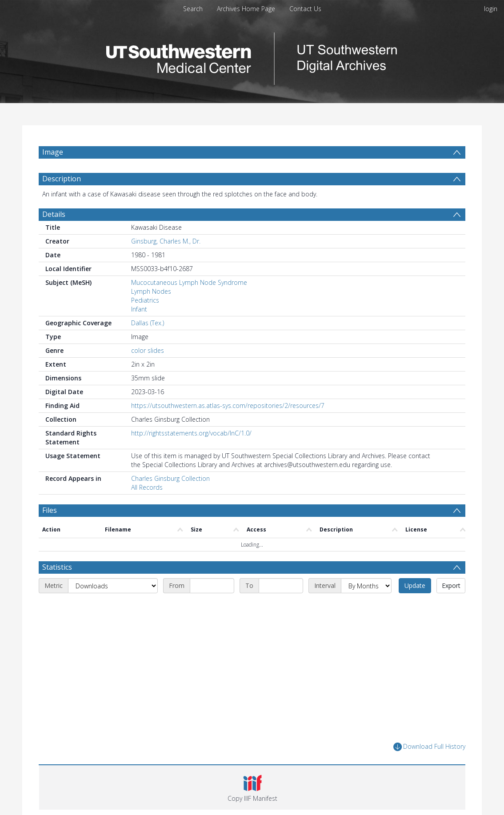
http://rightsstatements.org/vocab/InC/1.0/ (191, 433)
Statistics (57, 567)
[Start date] (212, 586)
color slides (148, 350)
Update (415, 585)
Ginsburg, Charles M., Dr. (166, 241)
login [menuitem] (491, 9)
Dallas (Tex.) (148, 323)
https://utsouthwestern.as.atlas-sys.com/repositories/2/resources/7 (228, 406)
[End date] (281, 586)
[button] (252, 787)
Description (62, 179)
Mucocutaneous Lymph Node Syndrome (189, 282)
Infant (139, 309)
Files (50, 510)
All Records (147, 487)
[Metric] (113, 586)
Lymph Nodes (151, 291)
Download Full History (429, 747)
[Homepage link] (252, 56)
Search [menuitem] (193, 9)
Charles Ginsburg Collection (170, 478)
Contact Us (305, 9)
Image (53, 152)
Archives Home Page (246, 9)
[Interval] (366, 586)
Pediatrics (145, 300)
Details (54, 214)
